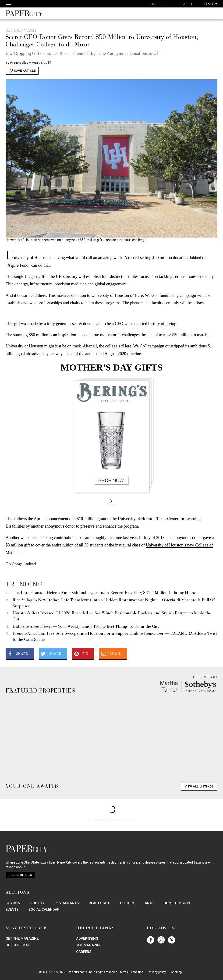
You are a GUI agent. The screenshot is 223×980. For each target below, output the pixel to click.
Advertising (87, 938)
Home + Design (177, 903)
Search (186, 4)
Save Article (22, 71)
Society (37, 903)
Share (17, 654)
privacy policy (157, 972)
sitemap (176, 972)
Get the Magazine (22, 938)
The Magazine (89, 945)
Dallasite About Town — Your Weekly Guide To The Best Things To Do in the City (86, 627)
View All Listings (199, 786)
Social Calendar (44, 910)
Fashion (13, 903)
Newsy (30, 31)
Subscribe (159, 4)
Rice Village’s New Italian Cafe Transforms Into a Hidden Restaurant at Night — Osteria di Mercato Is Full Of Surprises (114, 603)
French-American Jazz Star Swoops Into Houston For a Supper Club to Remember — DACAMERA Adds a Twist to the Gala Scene (115, 637)
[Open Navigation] (8, 4)
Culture (13, 31)
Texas (211, 4)
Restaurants (67, 903)
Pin (81, 654)
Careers (84, 952)
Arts (149, 903)
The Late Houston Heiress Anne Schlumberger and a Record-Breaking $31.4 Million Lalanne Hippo (104, 593)
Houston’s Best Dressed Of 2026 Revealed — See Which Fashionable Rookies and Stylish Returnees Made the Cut (112, 616)
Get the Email (18, 945)
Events (12, 910)
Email (110, 654)
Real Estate (99, 903)
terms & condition (132, 972)
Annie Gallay (19, 63)
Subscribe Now (20, 875)
